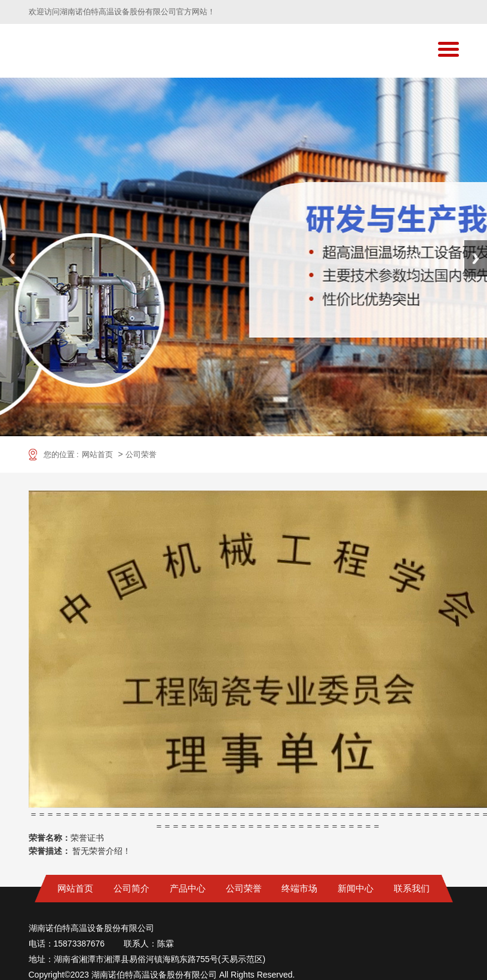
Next (476, 258)
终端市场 (299, 888)
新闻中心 (356, 888)
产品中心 (188, 888)
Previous (11, 258)
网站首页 (97, 454)
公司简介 (131, 888)
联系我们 (412, 888)
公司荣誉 (141, 454)
